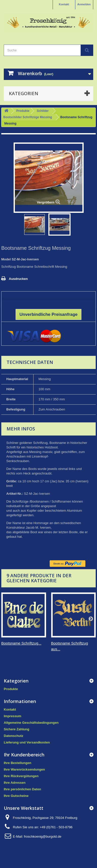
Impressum (12, 716)
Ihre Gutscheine (16, 796)
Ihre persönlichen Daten (22, 789)
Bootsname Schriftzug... (21, 643)
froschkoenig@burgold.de (43, 836)
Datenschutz (13, 736)
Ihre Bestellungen (18, 763)
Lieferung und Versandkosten (27, 742)
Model (6, 259)
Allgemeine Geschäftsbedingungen (31, 723)
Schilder (43, 111)
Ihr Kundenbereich (24, 755)
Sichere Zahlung (17, 729)
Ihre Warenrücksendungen (24, 769)
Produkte (23, 111)
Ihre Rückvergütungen (21, 776)
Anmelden (84, 4)
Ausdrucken (18, 279)
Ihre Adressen (15, 783)
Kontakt (64, 4)
